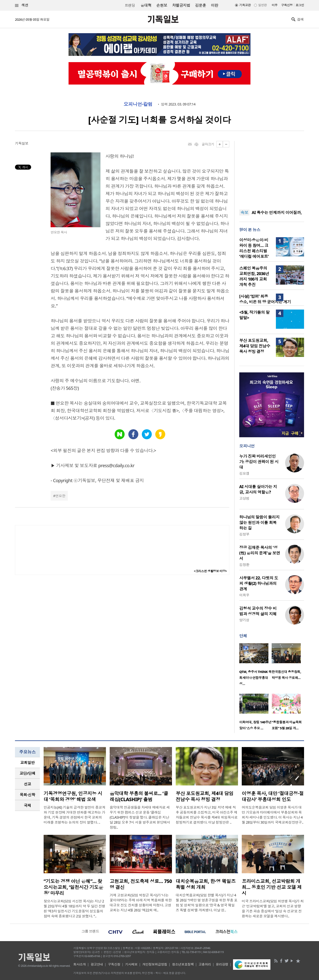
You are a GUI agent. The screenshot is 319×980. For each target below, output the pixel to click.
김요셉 (244, 473)
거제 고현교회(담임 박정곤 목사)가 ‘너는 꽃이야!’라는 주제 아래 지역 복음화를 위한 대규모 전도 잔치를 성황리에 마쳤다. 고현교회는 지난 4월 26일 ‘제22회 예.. (141, 903)
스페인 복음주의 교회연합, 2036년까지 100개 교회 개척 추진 (254, 276)
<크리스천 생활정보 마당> (210, 571)
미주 (275, 5)
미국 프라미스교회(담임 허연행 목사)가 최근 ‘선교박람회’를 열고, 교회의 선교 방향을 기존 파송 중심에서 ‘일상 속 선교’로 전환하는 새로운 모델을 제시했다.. (273, 909)
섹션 (22, 5)
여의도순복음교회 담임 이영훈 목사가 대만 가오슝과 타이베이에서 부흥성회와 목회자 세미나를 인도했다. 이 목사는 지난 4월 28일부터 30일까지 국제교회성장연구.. (273, 815)
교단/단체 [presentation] (27, 773)
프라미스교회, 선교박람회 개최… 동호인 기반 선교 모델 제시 (272, 887)
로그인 (300, 5)
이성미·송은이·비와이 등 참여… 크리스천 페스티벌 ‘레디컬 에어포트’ (254, 248)
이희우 (244, 595)
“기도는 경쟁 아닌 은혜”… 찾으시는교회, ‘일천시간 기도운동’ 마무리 (73, 887)
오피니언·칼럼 (138, 104)
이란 (214, 5)
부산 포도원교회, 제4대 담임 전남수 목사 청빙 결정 (255, 346)
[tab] (27, 763)
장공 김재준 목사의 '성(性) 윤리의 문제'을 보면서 (260, 553)
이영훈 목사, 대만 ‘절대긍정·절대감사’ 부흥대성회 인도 (273, 796)
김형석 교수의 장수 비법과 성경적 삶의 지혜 (258, 611)
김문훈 (200, 5)
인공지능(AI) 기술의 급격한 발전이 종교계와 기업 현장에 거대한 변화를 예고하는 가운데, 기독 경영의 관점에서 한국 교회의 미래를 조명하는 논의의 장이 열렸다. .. (74, 815)
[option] (255, 666)
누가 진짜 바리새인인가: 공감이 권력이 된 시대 (259, 462)
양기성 (244, 620)
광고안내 (97, 964)
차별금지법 (181, 5)
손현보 (162, 5)
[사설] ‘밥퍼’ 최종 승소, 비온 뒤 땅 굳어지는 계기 (265, 299)
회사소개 (80, 964)
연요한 (60, 496)
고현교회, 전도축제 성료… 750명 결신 (141, 884)
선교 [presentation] (28, 784)
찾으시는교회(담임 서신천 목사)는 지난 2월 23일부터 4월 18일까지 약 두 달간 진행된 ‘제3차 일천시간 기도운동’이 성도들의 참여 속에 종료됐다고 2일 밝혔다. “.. (74, 909)
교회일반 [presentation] (27, 762)
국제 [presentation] (28, 805)
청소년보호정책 (183, 964)
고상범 (244, 498)
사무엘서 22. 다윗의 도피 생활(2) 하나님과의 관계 (259, 583)
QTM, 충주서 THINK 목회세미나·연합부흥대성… (255, 678)
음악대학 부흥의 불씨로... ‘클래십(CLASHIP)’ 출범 (139, 796)
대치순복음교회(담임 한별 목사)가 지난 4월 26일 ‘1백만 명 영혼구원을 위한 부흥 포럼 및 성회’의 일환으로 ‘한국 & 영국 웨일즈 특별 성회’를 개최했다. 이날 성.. (206, 903)
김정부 (244, 534)
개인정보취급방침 (155, 964)
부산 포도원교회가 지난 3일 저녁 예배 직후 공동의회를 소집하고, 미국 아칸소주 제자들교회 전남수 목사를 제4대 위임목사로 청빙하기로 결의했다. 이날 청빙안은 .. (207, 815)
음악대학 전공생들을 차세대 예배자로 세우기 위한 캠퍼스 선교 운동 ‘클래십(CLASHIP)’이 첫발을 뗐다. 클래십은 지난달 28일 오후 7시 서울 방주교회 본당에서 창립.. (140, 817)
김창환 (244, 565)
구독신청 (287, 5)
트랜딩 (130, 5)
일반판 (262, 5)
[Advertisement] (272, 172)
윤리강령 (222, 964)
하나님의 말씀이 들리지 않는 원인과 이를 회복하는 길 (259, 523)
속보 (244, 213)
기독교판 (245, 5)
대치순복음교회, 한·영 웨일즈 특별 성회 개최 (206, 884)
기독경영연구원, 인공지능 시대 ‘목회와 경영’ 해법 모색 (73, 796)
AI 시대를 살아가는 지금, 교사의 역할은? (258, 489)
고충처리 (205, 964)
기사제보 (131, 964)
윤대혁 (146, 5)
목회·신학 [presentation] (27, 795)
